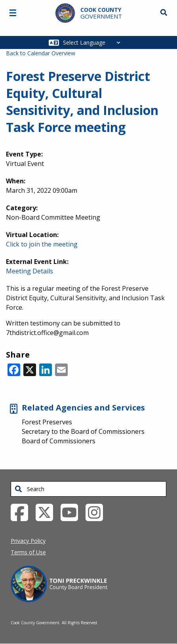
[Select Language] (94, 42)
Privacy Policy (28, 541)
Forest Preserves (47, 422)
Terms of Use (28, 552)
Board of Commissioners (59, 441)
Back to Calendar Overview (41, 53)
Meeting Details (29, 271)
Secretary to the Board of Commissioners (83, 431)
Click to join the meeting (42, 244)
